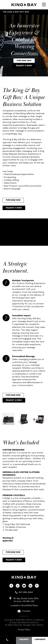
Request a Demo (24, 66)
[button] (8, 419)
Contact (24, 611)
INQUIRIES (24, 639)
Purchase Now (24, 61)
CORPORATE (40, 639)
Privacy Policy (24, 630)
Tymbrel (40, 625)
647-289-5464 (26, 592)
